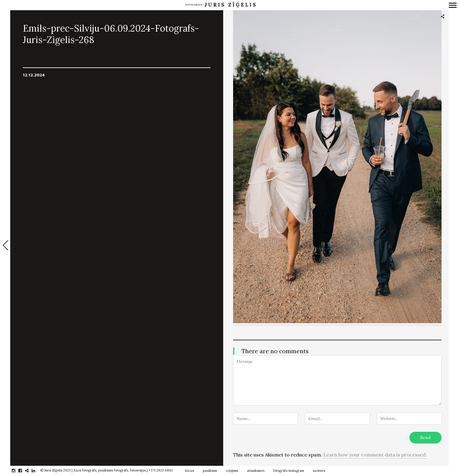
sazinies (319, 471)
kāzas (190, 471)
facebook (23, 471)
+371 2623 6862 (161, 470)
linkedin (37, 471)
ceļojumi (232, 471)
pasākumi (210, 471)
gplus (30, 471)
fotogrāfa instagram (289, 471)
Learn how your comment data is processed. (375, 455)
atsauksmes (256, 471)
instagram (17, 471)
